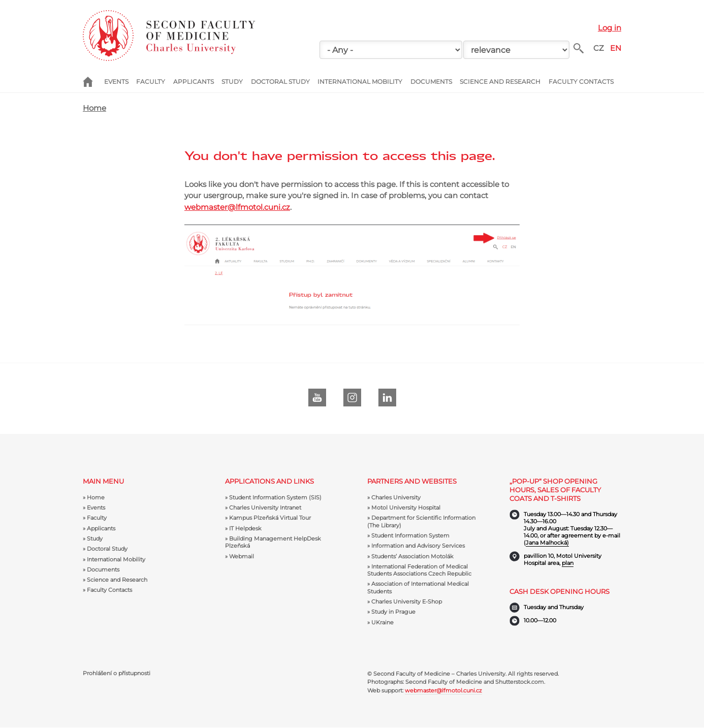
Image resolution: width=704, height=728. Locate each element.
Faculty (151, 82)
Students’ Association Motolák (412, 556)
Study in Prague (393, 612)
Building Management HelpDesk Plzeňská (273, 542)
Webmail (242, 556)
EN (616, 48)
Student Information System (410, 535)
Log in (610, 28)
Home (93, 82)
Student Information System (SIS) (275, 497)
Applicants (194, 82)
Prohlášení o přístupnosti (117, 673)
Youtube (317, 398)
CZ (599, 48)
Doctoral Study (280, 82)
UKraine (382, 622)
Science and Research (500, 82)
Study (232, 82)
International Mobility (360, 82)
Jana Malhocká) (547, 543)
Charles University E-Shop (407, 602)
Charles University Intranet (265, 508)
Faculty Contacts (581, 82)
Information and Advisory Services (418, 546)
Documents (431, 82)
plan (568, 563)
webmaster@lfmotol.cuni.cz (237, 207)
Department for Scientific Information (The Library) (421, 521)
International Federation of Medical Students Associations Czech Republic (419, 570)
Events (116, 82)
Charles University (396, 497)
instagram (352, 398)
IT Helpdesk (245, 528)
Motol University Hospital (406, 508)
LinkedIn (387, 398)
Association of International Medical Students (418, 587)
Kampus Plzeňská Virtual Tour (270, 518)
